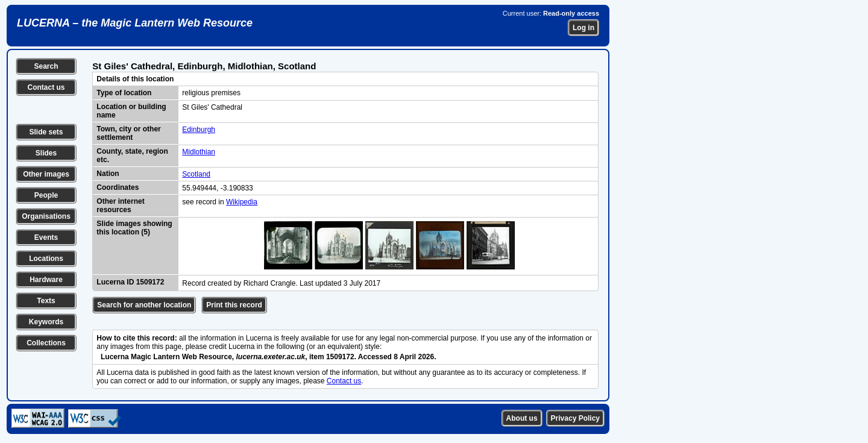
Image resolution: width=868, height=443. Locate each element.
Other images (46, 174)
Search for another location (144, 305)
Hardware (46, 280)
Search (46, 66)
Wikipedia (242, 202)
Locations (46, 259)
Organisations (46, 216)
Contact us (46, 87)
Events (46, 237)
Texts (46, 301)
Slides (46, 153)
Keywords (46, 322)
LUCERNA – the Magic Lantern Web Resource (135, 23)
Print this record (234, 305)
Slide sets (46, 132)
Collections (46, 343)
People (46, 195)
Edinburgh (199, 130)
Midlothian (199, 152)
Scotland (196, 174)
